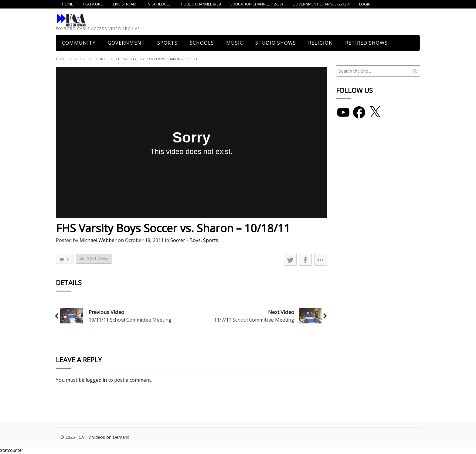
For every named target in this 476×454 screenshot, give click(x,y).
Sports (167, 43)
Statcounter (12, 450)
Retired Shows (366, 43)
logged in (96, 380)
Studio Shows (276, 43)
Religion (321, 43)
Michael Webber (98, 240)
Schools (202, 43)
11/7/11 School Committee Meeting (254, 320)
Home (61, 59)
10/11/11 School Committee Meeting (130, 320)
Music (235, 43)
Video (80, 59)
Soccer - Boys (185, 240)
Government (126, 43)
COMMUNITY (79, 43)
